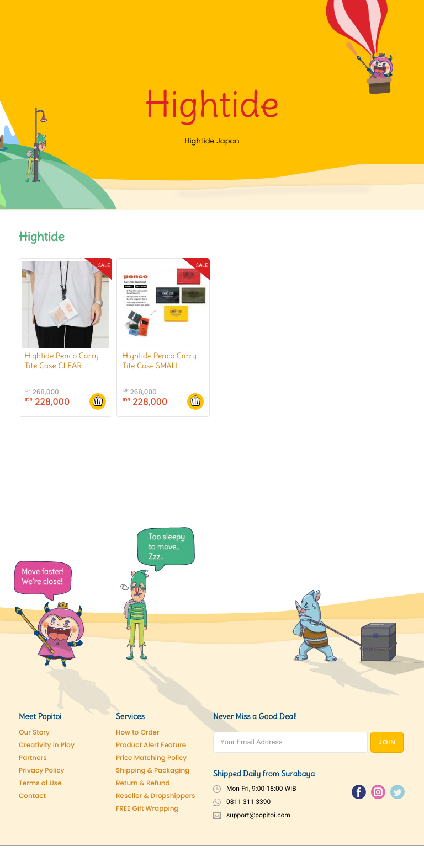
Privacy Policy (42, 771)
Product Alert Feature (151, 745)
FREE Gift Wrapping (147, 809)
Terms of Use (40, 783)
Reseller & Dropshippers (156, 796)
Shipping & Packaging (153, 771)
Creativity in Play (47, 745)
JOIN (387, 743)
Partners (33, 758)
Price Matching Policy (151, 758)
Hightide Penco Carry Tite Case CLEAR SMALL (62, 366)
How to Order (138, 733)
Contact (32, 796)
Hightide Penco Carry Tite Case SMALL (160, 361)
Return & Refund (143, 783)
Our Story (34, 733)
